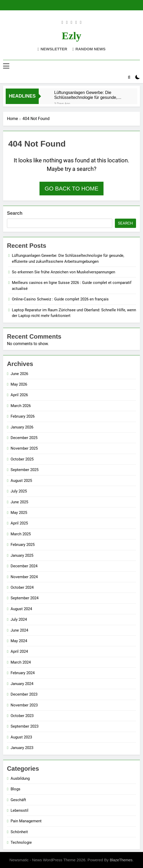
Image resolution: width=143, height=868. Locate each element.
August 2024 (21, 609)
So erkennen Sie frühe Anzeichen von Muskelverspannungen (63, 272)
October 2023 (22, 716)
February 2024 (23, 673)
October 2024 (22, 587)
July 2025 (19, 491)
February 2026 (23, 416)
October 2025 (22, 459)
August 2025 (21, 481)
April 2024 (19, 651)
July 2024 (19, 619)
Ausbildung (20, 778)
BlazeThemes (121, 860)
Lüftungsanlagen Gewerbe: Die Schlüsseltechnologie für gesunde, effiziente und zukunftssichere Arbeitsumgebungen (86, 95)
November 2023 (24, 705)
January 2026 (22, 427)
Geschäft (18, 800)
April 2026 (19, 395)
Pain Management (26, 821)
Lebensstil (19, 810)
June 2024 (19, 630)
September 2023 (25, 726)
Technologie (21, 842)
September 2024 (25, 598)
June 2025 (19, 502)
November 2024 (24, 577)
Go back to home (71, 189)
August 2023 (21, 737)
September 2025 (25, 470)
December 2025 (24, 438)
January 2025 (22, 555)
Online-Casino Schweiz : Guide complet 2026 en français (60, 299)
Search (15, 213)
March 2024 (21, 662)
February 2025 (23, 545)
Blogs (15, 789)
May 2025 (19, 513)
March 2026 (21, 406)
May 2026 (19, 384)
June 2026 (19, 374)
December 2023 (24, 694)
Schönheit (19, 832)
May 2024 (19, 641)
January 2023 (22, 748)
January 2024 (22, 684)
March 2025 (21, 534)
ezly (71, 36)
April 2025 (19, 523)
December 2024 (24, 566)
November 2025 (24, 448)
